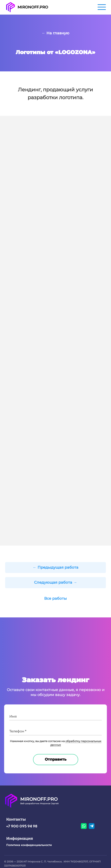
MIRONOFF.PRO (33, 7)
